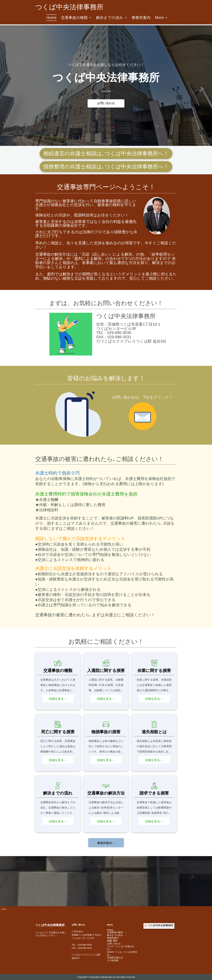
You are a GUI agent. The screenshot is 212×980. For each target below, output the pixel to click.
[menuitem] (51, 18)
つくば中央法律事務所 (126, 316)
